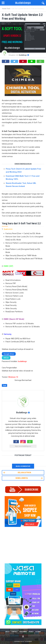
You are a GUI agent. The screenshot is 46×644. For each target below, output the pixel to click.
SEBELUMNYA (29, 478)
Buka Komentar (23, 466)
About (8, 632)
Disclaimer (23, 632)
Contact (15, 632)
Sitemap (38, 632)
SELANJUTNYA (17, 473)
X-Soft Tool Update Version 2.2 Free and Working (23, 17)
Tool (4, 385)
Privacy (31, 632)
